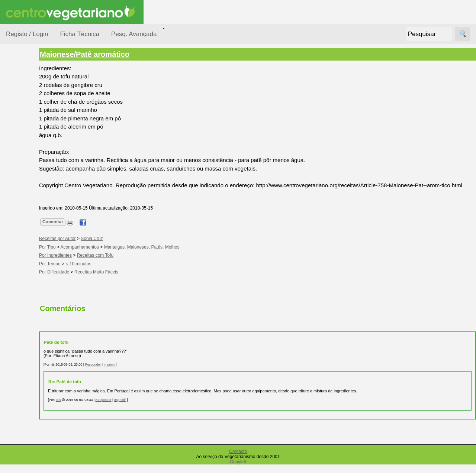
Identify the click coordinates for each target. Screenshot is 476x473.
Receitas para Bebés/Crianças (35, 219)
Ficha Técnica (80, 34)
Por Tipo (25, 178)
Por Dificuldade (34, 135)
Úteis (12, 451)
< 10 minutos (114, 272)
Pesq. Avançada (134, 34)
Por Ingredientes (35, 149)
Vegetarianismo (43, 337)
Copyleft (238, 470)
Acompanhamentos (115, 255)
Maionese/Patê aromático (120, 54)
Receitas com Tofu (131, 264)
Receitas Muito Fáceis (132, 281)
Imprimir (145, 373)
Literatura (36, 430)
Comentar (88, 230)
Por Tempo (28, 164)
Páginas (16, 316)
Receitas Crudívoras (28, 197)
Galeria (33, 418)
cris (94, 408)
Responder (128, 373)
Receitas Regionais (27, 287)
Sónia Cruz (127, 247)
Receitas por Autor (30, 265)
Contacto (238, 460)
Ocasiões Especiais (27, 117)
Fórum (32, 394)
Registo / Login (27, 34)
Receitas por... (24, 93)
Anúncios (35, 361)
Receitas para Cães (32, 242)
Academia (36, 406)
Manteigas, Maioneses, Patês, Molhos (177, 255)
